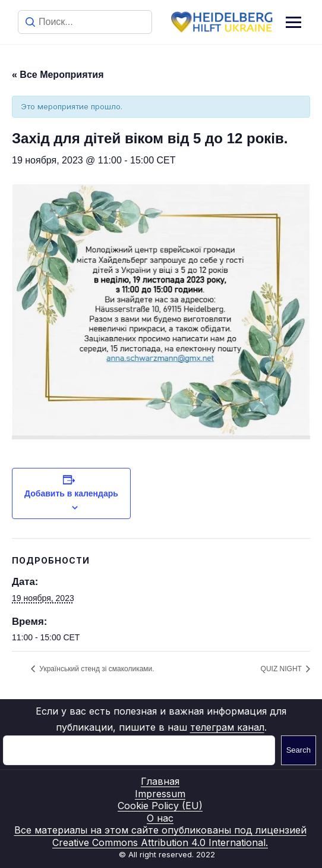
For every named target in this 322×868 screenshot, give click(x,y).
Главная (160, 781)
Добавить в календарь (71, 493)
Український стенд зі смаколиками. (96, 669)
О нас (160, 818)
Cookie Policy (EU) (160, 806)
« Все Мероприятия (58, 75)
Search (299, 750)
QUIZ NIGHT (282, 669)
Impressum (160, 794)
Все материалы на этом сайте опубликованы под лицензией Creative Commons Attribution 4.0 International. (160, 836)
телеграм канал (227, 727)
